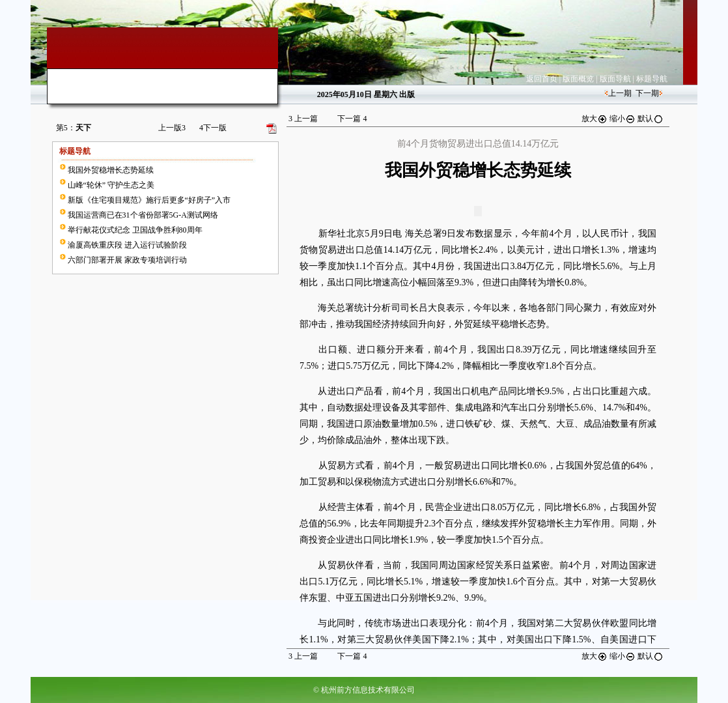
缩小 (623, 119)
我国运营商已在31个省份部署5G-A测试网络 (143, 215)
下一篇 (352, 119)
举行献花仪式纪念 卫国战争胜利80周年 (135, 230)
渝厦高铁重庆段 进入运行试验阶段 (127, 245)
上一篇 (303, 119)
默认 (651, 119)
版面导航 (615, 79)
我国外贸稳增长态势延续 (111, 170)
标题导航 (652, 79)
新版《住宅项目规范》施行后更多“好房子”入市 (149, 200)
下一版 (213, 128)
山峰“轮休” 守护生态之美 (111, 185)
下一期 (647, 93)
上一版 (172, 128)
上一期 (620, 93)
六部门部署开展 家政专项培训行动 (127, 260)
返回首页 (542, 79)
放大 (595, 119)
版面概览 (578, 79)
